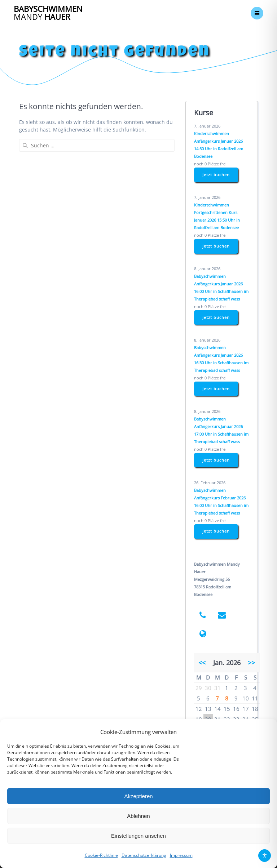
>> (251, 663)
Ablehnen (138, 816)
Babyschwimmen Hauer (48, 13)
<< (202, 663)
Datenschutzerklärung (144, 855)
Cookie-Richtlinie (101, 855)
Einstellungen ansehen (138, 836)
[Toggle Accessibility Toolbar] (265, 856)
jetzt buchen (216, 175)
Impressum (181, 855)
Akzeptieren (138, 796)
